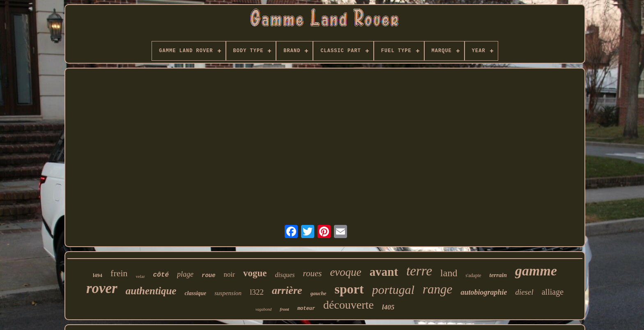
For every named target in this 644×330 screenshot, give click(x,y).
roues (312, 273)
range (437, 289)
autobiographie (484, 292)
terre (419, 271)
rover (102, 288)
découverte (348, 305)
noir (229, 274)
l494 (98, 275)
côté (161, 275)
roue (209, 275)
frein (119, 273)
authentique (151, 291)
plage (185, 274)
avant (384, 272)
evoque (345, 272)
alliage (553, 292)
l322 (257, 292)
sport (349, 289)
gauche (319, 293)
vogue (255, 273)
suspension (228, 293)
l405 (388, 307)
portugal (393, 290)
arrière (287, 290)
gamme (536, 271)
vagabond (263, 309)
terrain (498, 275)
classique (195, 293)
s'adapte (473, 275)
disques (285, 275)
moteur (306, 309)
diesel (524, 292)
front (284, 309)
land (449, 273)
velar (140, 276)
